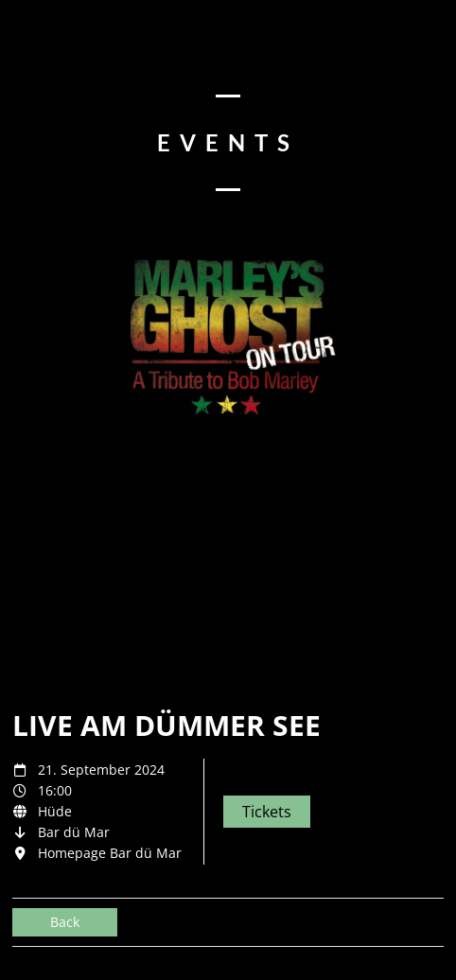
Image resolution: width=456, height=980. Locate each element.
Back (65, 922)
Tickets (267, 812)
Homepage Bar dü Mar (110, 853)
